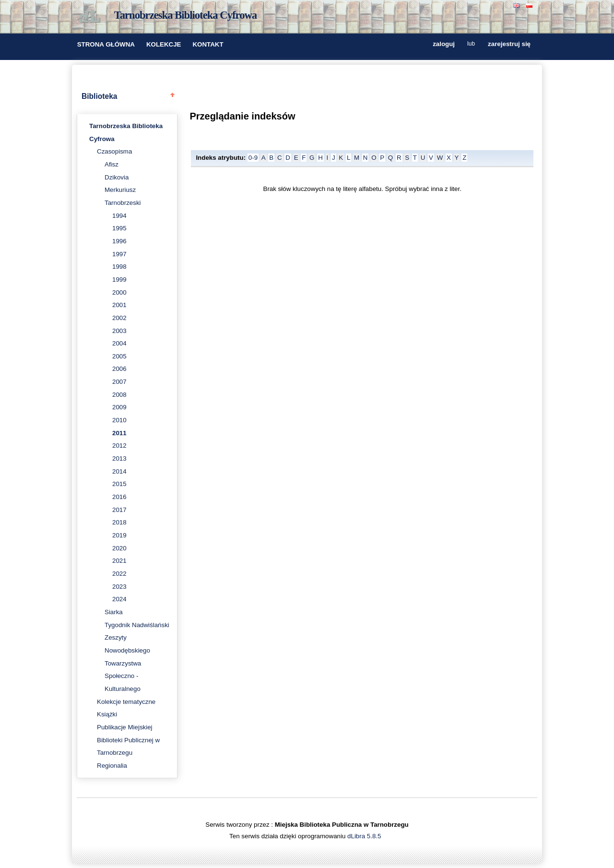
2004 (119, 343)
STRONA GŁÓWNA (106, 44)
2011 (119, 433)
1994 (119, 216)
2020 (119, 548)
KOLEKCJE (164, 44)
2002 (119, 318)
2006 (119, 369)
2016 (119, 497)
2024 (119, 599)
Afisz (112, 164)
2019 (119, 535)
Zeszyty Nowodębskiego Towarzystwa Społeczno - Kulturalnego (127, 663)
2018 (119, 522)
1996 (119, 241)
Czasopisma (114, 151)
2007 (119, 382)
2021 (119, 561)
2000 (119, 292)
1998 (119, 267)
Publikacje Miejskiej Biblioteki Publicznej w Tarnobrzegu (128, 740)
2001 (119, 305)
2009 (119, 407)
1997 (119, 254)
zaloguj (444, 44)
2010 (119, 420)
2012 (119, 446)
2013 (119, 458)
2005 (119, 356)
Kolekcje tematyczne (126, 702)
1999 (119, 279)
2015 (119, 484)
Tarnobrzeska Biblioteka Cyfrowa (186, 15)
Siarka (114, 612)
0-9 (253, 158)
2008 (119, 395)
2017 (119, 510)
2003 (119, 331)
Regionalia (112, 766)
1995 (119, 228)
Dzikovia (117, 177)
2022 (119, 574)
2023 (119, 587)
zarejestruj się (509, 44)
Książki (107, 714)
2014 (119, 471)
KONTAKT (208, 44)
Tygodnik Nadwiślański (137, 625)
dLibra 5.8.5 (365, 836)
